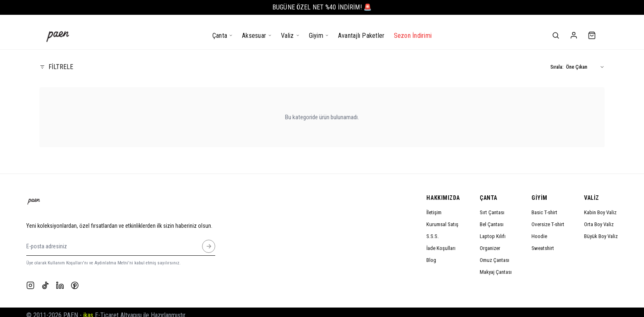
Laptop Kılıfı (493, 230)
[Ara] (556, 29)
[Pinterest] (75, 279)
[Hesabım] (574, 29)
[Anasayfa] (58, 29)
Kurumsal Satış (442, 218)
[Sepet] (592, 29)
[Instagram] (30, 279)
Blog (431, 253)
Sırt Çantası (492, 206)
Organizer (490, 242)
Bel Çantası (492, 218)
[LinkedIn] (60, 279)
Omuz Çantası (494, 253)
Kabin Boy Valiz (600, 206)
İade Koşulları (441, 242)
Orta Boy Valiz (599, 218)
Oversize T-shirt (548, 218)
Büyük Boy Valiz (601, 230)
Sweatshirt (543, 242)
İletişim (434, 206)
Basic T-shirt (544, 206)
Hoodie (539, 230)
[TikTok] (45, 279)
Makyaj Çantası (496, 265)
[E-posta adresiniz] (209, 240)
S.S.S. (432, 230)
